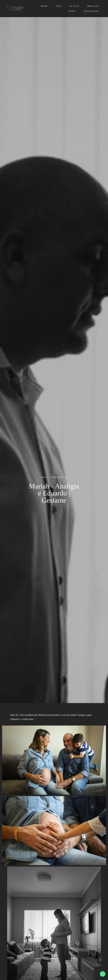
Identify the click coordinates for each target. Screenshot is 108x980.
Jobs (59, 6)
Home (44, 6)
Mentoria (93, 6)
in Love (75, 6)
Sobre (72, 11)
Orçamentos (91, 11)
